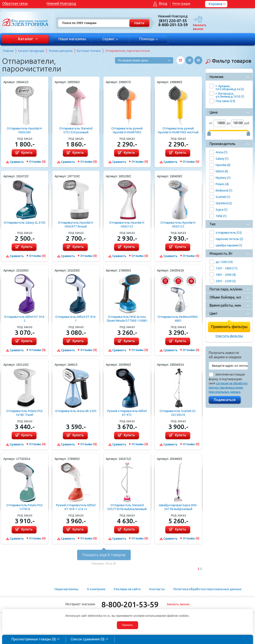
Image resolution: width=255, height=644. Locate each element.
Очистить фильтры (229, 336)
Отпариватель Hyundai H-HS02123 (127, 225)
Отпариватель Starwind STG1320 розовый (76, 130)
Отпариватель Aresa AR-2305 (76, 411)
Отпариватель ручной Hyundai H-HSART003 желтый (178, 130)
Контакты (157, 589)
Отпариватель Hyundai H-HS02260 (25, 130)
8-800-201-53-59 (130, 604)
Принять (127, 625)
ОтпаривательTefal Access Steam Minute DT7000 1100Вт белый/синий (127, 319)
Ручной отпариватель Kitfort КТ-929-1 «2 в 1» (76, 507)
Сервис (110, 39)
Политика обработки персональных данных (207, 589)
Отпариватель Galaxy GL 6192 (25, 223)
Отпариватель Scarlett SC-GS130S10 (178, 413)
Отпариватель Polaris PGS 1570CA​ (25, 507)
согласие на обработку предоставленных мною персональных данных (228, 388)
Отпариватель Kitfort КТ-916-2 (25, 319)
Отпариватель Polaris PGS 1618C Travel (25, 413)
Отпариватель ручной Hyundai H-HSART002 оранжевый (127, 130)
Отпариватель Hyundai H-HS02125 (178, 225)
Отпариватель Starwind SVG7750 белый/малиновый (127, 507)
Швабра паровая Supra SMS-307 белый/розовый (178, 507)
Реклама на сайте (127, 589)
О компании (96, 589)
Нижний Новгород (61, 3)
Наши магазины (72, 39)
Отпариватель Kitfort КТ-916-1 (76, 319)
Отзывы (37, 162)
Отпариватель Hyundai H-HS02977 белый (76, 225)
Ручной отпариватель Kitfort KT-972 (127, 413)
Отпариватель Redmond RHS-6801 (178, 319)
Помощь (149, 39)
